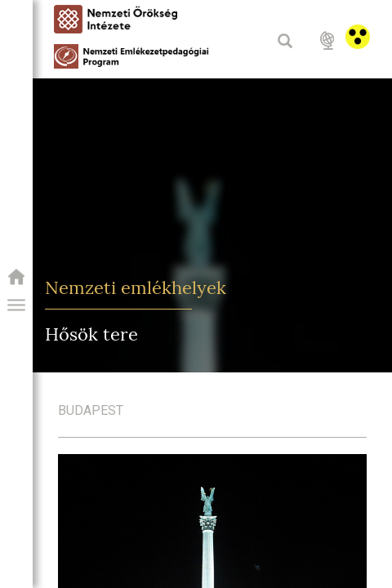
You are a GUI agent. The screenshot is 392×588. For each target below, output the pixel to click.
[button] (16, 305)
